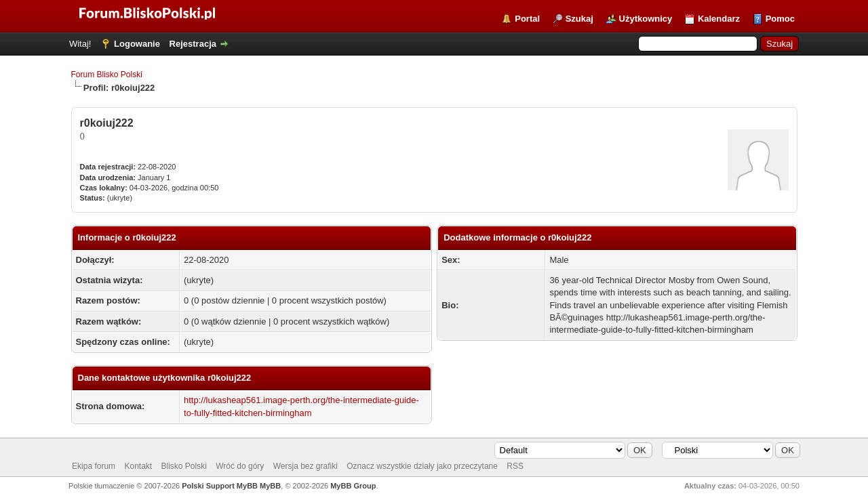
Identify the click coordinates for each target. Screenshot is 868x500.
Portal (527, 19)
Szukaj (579, 19)
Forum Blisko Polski (107, 75)
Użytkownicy (646, 19)
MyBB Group (353, 486)
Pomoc (780, 19)
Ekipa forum (94, 466)
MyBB (270, 486)
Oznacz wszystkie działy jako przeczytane (422, 466)
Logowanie (137, 44)
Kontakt (138, 466)
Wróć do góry (240, 466)
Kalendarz (719, 19)
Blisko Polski (184, 466)
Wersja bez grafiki (305, 466)
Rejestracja (193, 44)
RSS (515, 466)
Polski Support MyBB (220, 486)
